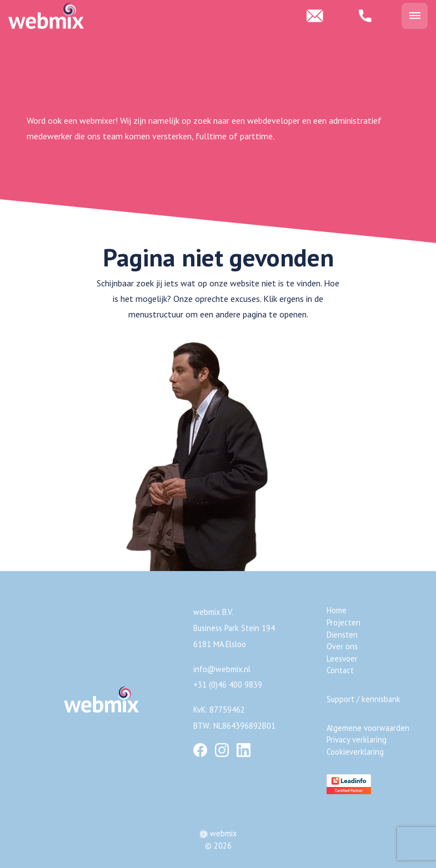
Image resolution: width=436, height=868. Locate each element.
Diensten (342, 635)
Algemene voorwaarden (368, 728)
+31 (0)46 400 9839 (228, 685)
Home (337, 610)
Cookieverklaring (355, 752)
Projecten (344, 622)
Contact (340, 670)
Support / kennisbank (364, 699)
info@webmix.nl (222, 669)
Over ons (342, 646)
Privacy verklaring (357, 740)
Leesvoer (342, 658)
